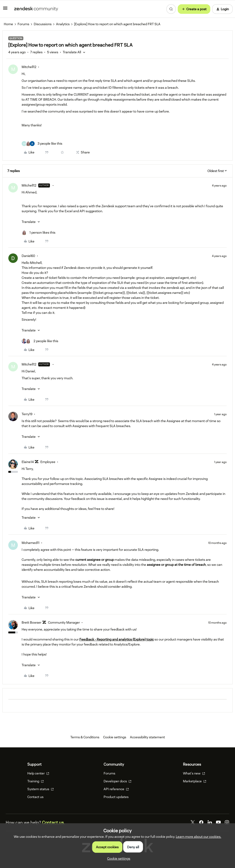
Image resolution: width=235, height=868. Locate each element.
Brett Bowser (31, 622)
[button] (5, 10)
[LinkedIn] (210, 822)
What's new (194, 773)
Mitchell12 (29, 67)
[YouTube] (218, 822)
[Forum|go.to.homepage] (36, 9)
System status (41, 789)
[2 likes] (40, 341)
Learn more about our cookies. (199, 837)
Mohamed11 (31, 543)
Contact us (35, 797)
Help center (38, 773)
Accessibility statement (147, 737)
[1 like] (38, 233)
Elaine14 (28, 462)
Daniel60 (28, 256)
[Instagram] (227, 822)
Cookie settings (115, 737)
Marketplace (195, 781)
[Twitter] (193, 822)
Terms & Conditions (85, 737)
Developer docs (117, 781)
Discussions (43, 24)
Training (36, 781)
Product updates (116, 797)
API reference (116, 789)
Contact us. (53, 822)
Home (8, 24)
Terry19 (27, 414)
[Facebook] (201, 822)
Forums (23, 24)
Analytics (63, 24)
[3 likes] (42, 144)
